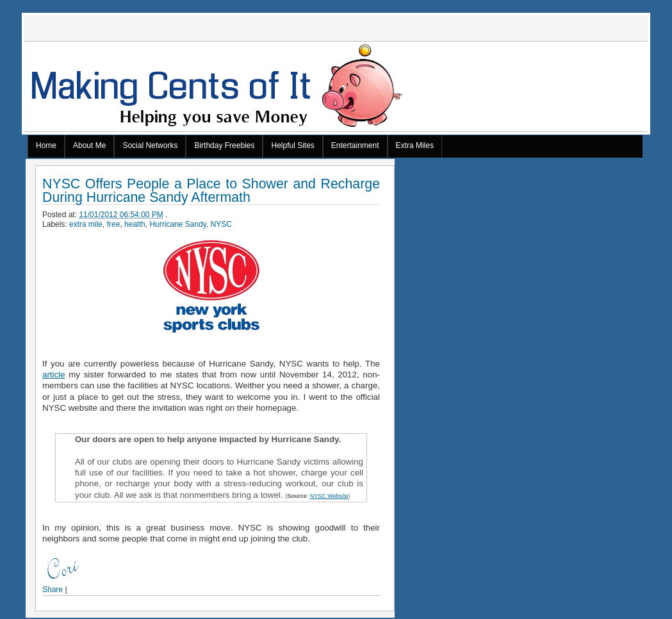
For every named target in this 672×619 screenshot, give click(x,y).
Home (46, 145)
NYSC (221, 224)
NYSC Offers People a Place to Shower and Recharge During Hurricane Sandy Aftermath (211, 191)
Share (53, 590)
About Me (89, 145)
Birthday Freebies (224, 145)
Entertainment (355, 145)
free (114, 224)
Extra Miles (415, 145)
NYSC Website (329, 496)
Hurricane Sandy (178, 224)
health (135, 224)
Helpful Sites (292, 145)
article (54, 375)
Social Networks (150, 145)
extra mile (86, 224)
